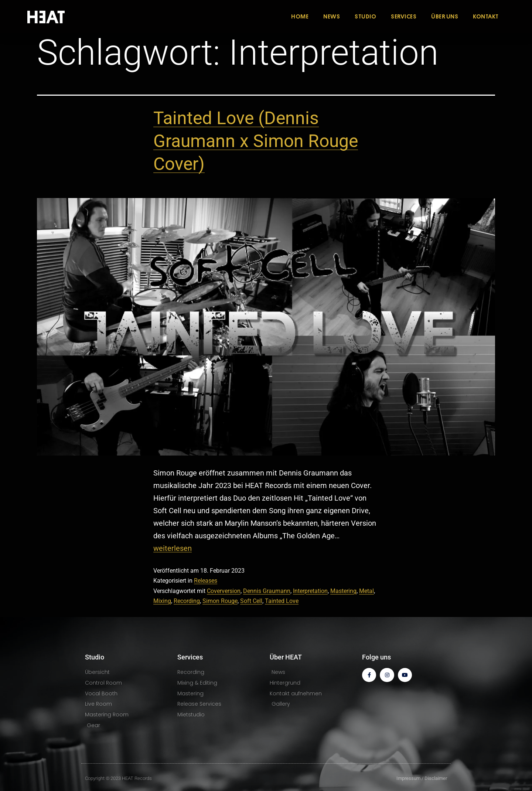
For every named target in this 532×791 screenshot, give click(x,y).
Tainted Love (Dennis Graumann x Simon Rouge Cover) (256, 141)
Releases (206, 581)
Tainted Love (282, 601)
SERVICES (404, 17)
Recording (187, 601)
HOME (300, 17)
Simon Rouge (220, 601)
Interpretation (310, 591)
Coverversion (224, 591)
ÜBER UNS (445, 17)
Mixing (162, 601)
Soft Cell (251, 601)
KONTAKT (486, 17)
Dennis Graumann (267, 591)
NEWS (332, 17)
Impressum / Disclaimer (422, 778)
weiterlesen (173, 548)
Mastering (343, 591)
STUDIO (365, 17)
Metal (366, 591)
